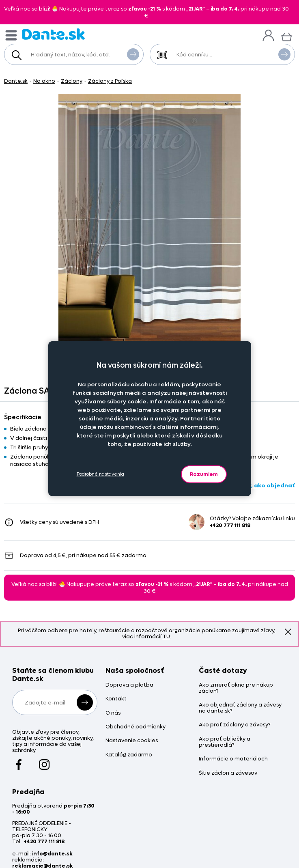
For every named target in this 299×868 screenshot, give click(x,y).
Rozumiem (204, 474)
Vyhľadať (133, 54)
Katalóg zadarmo (129, 755)
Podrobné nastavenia (100, 474)
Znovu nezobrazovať (288, 632)
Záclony (72, 81)
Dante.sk (16, 81)
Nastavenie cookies (132, 741)
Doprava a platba (129, 685)
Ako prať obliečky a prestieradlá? (225, 742)
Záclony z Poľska (110, 81)
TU (166, 636)
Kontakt (116, 699)
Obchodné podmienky (136, 727)
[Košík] (287, 36)
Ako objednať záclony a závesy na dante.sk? (240, 708)
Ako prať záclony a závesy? (234, 725)
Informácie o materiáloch (233, 759)
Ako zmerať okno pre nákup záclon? (236, 688)
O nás (113, 713)
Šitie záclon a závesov (228, 773)
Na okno (44, 81)
